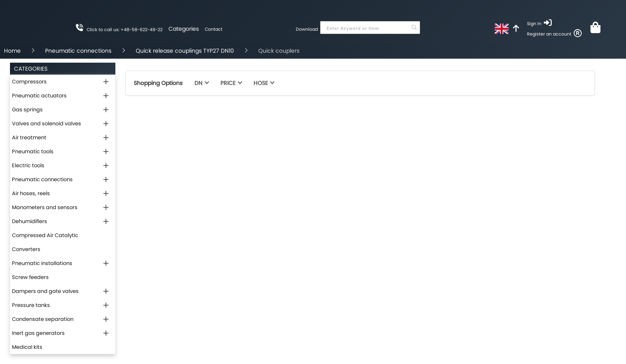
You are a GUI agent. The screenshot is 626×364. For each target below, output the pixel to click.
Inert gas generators (38, 333)
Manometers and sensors (45, 207)
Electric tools (28, 165)
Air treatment (29, 137)
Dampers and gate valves (45, 291)
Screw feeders (30, 277)
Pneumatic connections (78, 51)
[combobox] (370, 28)
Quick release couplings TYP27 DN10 (185, 51)
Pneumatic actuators (39, 96)
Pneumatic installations (42, 263)
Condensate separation (43, 319)
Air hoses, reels (31, 193)
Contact (214, 29)
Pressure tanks (31, 305)
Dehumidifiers (30, 221)
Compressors (29, 82)
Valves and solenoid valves (47, 124)
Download (307, 29)
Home (12, 51)
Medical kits (27, 347)
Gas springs (27, 110)
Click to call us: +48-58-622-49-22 (125, 30)
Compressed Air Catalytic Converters (45, 242)
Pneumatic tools (33, 151)
